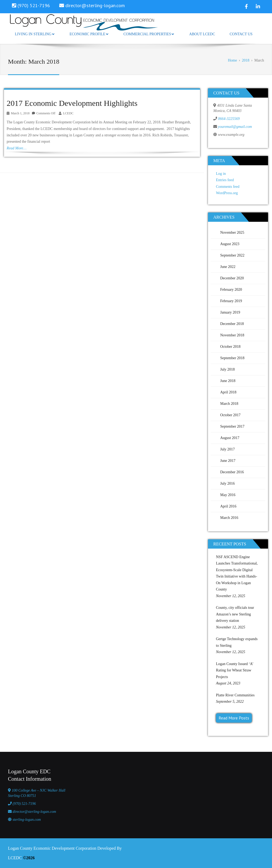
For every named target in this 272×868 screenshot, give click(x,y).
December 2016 (232, 472)
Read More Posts (234, 718)
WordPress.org (227, 193)
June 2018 (228, 381)
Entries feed (225, 180)
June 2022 (228, 267)
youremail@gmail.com (235, 127)
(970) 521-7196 (24, 804)
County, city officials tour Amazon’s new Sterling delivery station (235, 614)
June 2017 (228, 461)
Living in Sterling (35, 34)
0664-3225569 (229, 119)
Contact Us (241, 34)
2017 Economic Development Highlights (72, 103)
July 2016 (228, 483)
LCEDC (68, 113)
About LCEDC (202, 34)
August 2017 (230, 438)
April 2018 (228, 392)
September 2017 (232, 426)
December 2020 (232, 278)
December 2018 (232, 324)
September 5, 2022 (230, 702)
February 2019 (231, 301)
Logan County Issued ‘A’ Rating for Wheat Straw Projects (235, 670)
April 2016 (228, 506)
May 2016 (228, 495)
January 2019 (230, 312)
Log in (221, 174)
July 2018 (228, 369)
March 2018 (229, 404)
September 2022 (232, 255)
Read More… (17, 148)
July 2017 (228, 449)
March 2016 (229, 518)
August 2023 (230, 244)
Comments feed (228, 187)
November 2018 (232, 335)
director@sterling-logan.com (95, 5)
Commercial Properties (149, 34)
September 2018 (232, 358)
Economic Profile (89, 34)
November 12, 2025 (231, 596)
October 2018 (230, 347)
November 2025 (232, 233)
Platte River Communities (235, 695)
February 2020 (231, 290)
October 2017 (230, 415)
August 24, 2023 (228, 683)
